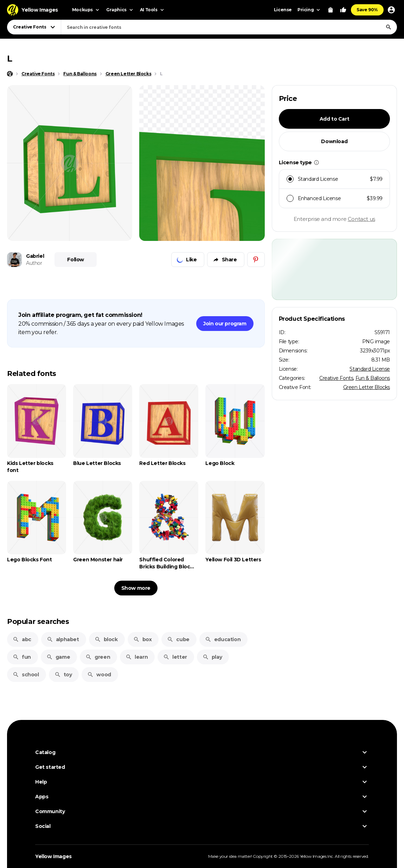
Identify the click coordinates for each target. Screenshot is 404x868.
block (106, 639)
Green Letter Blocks (367, 387)
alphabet (63, 639)
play (212, 657)
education (223, 639)
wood (99, 675)
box (143, 639)
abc (22, 639)
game (58, 657)
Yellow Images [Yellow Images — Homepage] (53, 856)
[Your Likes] (343, 10)
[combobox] (229, 27)
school (26, 675)
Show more (136, 588)
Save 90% (367, 10)
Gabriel (35, 256)
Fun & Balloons (373, 378)
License (283, 10)
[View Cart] (331, 10)
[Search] (389, 27)
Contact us (361, 219)
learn (137, 657)
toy (63, 675)
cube (178, 639)
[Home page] (10, 74)
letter (175, 657)
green (98, 657)
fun (22, 657)
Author (34, 263)
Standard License (370, 369)
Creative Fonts (336, 378)
